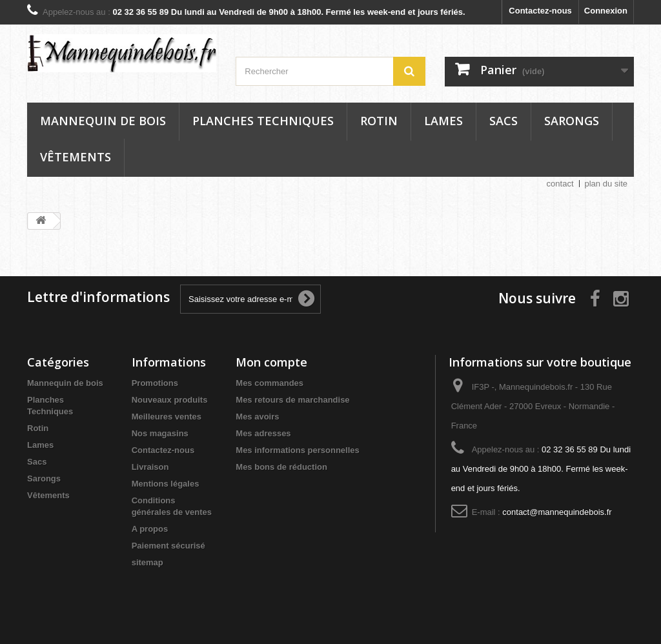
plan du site (606, 184)
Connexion (606, 11)
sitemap (147, 562)
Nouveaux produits (170, 400)
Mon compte (271, 362)
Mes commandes (269, 383)
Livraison (150, 467)
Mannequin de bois (103, 121)
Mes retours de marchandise (292, 400)
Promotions (155, 383)
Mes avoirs (257, 417)
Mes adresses (263, 433)
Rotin (379, 121)
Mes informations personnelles (297, 450)
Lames (443, 121)
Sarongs (572, 121)
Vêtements (76, 157)
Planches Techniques (263, 121)
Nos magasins (160, 433)
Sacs (503, 121)
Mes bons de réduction (281, 467)
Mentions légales (166, 484)
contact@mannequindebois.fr (557, 512)
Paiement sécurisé (168, 546)
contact (560, 184)
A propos (150, 529)
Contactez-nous (540, 11)
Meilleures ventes (167, 417)
